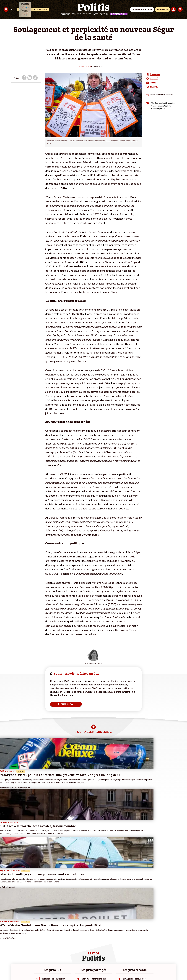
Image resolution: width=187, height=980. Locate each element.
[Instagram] (174, 962)
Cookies (97, 972)
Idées (95, 14)
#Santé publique (157, 106)
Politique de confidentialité (71, 972)
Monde (18, 932)
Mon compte (36, 944)
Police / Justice (21, 944)
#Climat (64, 932)
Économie (19, 937)
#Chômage (65, 942)
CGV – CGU (52, 972)
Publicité (88, 972)
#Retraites (65, 939)
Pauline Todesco (85, 66)
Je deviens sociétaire (39, 934)
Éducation (19, 939)
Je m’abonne (36, 937)
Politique (65, 14)
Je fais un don (36, 932)
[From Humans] (155, 968)
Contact (5, 972)
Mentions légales (17, 972)
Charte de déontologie (36, 972)
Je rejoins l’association (39, 939)
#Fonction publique (158, 108)
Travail (18, 934)
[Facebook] (152, 962)
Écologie (76, 14)
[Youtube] (167, 962)
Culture (104, 14)
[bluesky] (159, 962)
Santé (18, 942)
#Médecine (170, 103)
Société (87, 14)
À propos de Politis (38, 942)
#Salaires (168, 106)
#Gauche (64, 937)
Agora (3, 932)
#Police (64, 934)
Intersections (119, 14)
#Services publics (158, 103)
